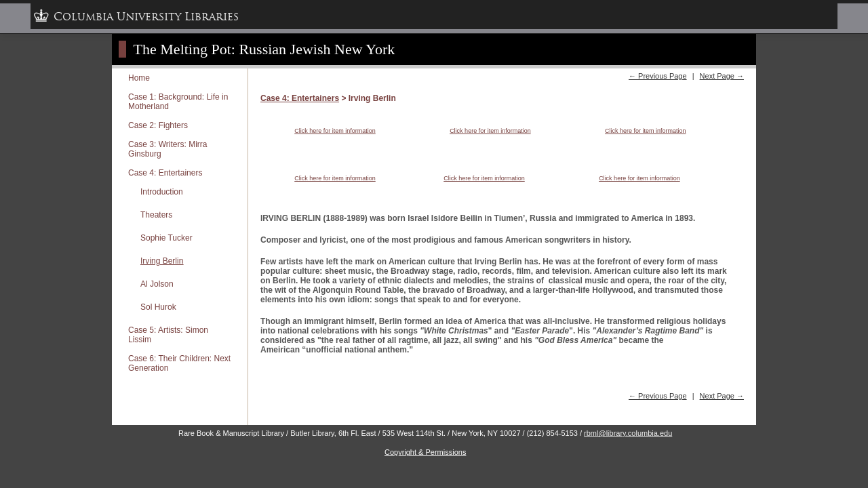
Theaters (156, 215)
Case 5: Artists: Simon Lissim (168, 335)
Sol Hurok (158, 307)
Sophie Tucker (166, 238)
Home (139, 78)
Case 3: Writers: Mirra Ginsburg (167, 149)
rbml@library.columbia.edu (628, 433)
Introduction (162, 192)
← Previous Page (658, 76)
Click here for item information (335, 131)
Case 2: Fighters (158, 125)
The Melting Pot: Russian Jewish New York (264, 49)
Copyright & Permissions (425, 452)
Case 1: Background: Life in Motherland (178, 102)
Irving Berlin (162, 261)
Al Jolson (157, 284)
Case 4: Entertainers (165, 173)
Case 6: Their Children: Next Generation (179, 363)
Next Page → (722, 76)
